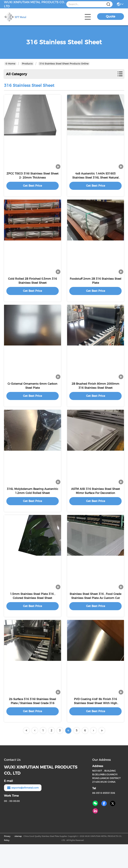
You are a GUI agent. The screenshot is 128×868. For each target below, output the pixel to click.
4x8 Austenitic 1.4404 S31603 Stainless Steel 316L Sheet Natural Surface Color (95, 182)
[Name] (108, 4)
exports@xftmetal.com (23, 811)
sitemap (18, 860)
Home (10, 64)
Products (27, 64)
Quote (111, 16)
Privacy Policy (7, 862)
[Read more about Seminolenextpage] (26, 754)
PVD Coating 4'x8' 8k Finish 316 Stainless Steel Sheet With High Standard (96, 727)
